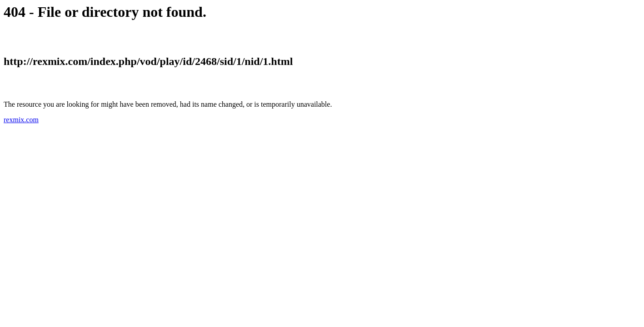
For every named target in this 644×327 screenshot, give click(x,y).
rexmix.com (21, 120)
